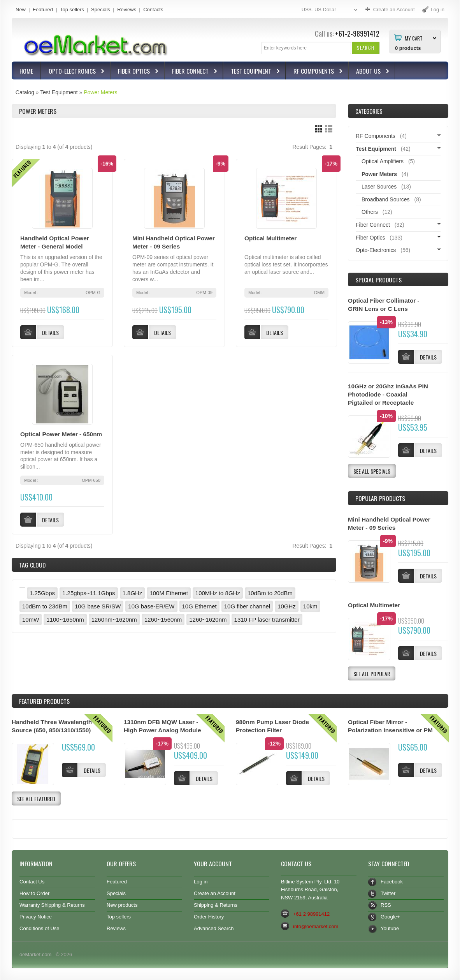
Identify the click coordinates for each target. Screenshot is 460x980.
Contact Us (32, 882)
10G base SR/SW (98, 606)
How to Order (34, 893)
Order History (209, 917)
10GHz (287, 606)
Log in (201, 882)
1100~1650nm (65, 620)
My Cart (414, 38)
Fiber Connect (191, 72)
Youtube (390, 928)
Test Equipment (252, 72)
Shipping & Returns (216, 905)
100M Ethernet (169, 593)
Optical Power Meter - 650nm (61, 434)
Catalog (25, 92)
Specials (101, 10)
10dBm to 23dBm (45, 606)
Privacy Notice (36, 917)
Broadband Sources (386, 199)
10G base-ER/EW (151, 606)
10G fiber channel (247, 606)
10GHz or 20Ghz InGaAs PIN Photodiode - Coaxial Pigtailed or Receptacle (388, 394)
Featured (43, 10)
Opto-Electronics (73, 72)
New (21, 10)
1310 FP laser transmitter (267, 620)
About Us (369, 72)
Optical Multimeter (270, 238)
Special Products (378, 280)
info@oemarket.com (316, 926)
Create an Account (215, 893)
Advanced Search (214, 928)
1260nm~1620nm (114, 620)
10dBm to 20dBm (270, 593)
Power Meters (100, 92)
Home (26, 71)
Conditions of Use (40, 928)
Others (370, 212)
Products (44, 701)
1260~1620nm (208, 620)
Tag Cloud (32, 565)
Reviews (127, 10)
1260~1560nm (163, 620)
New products (122, 905)
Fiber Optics (135, 72)
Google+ (390, 917)
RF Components (315, 72)
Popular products (380, 498)
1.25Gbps (42, 593)
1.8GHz (133, 593)
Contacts (153, 10)
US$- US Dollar (330, 10)
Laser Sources (379, 187)
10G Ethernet (199, 606)
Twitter (388, 893)
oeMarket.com (35, 954)
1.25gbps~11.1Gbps (89, 593)
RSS (386, 905)
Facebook (392, 882)
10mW (31, 620)
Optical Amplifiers (383, 161)
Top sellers (72, 10)
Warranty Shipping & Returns (52, 905)
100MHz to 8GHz (218, 593)
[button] (366, 48)
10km (310, 606)
